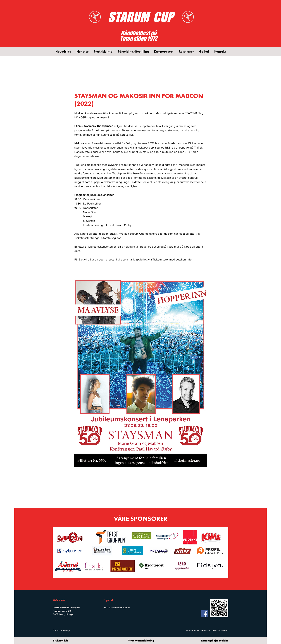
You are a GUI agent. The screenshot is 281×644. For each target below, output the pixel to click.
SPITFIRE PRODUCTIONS (207, 630)
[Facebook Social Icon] (205, 614)
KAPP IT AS (224, 630)
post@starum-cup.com (117, 607)
